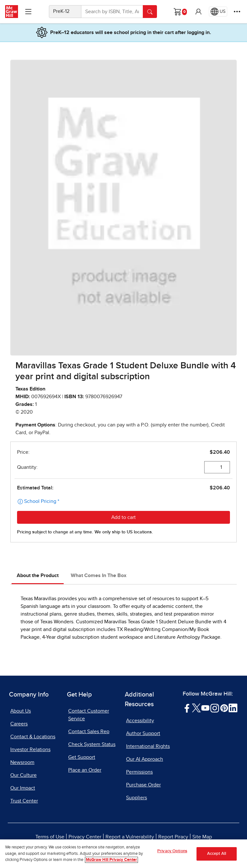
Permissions (139, 772)
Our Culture (23, 775)
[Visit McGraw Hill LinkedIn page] (233, 708)
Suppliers (137, 798)
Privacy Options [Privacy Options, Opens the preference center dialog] (172, 851)
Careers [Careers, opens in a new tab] (19, 724)
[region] (123, 854)
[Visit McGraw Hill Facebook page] (187, 708)
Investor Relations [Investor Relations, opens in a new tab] (30, 750)
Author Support (143, 733)
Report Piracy (173, 837)
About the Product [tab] (38, 575)
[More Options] (237, 12)
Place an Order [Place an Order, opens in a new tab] (85, 770)
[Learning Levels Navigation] (28, 12)
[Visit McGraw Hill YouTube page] (205, 708)
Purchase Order (143, 785)
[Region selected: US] (218, 12)
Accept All (217, 854)
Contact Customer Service (89, 715)
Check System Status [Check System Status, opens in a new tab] (92, 744)
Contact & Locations (33, 737)
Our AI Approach (145, 759)
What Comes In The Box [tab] (99, 575)
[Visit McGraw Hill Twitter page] (196, 708)
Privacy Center (85, 837)
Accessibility (140, 721)
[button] (198, 12)
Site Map (202, 837)
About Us (21, 711)
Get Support (82, 757)
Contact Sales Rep (89, 732)
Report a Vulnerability (130, 837)
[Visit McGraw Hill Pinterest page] (224, 708)
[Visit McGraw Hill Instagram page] (215, 708)
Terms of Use (50, 837)
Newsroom (22, 762)
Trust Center (24, 801)
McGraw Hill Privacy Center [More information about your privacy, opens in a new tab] (111, 860)
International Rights (148, 746)
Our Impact (23, 788)
